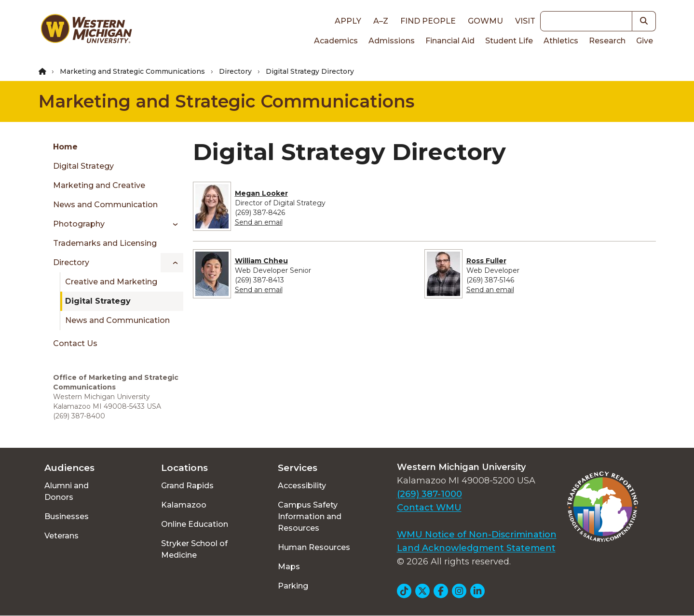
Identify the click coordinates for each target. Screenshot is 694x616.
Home (65, 147)
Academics (336, 41)
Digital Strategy (83, 166)
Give (645, 41)
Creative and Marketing (111, 282)
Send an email (259, 222)
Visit (525, 21)
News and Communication (105, 205)
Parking (293, 586)
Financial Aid (450, 41)
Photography (79, 224)
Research (607, 41)
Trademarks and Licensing (105, 243)
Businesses (67, 516)
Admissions (392, 41)
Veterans (61, 536)
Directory (235, 71)
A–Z (381, 21)
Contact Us (75, 343)
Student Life (509, 41)
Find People (428, 21)
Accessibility (302, 486)
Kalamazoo (184, 505)
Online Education (195, 524)
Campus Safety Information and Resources (310, 516)
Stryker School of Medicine (194, 549)
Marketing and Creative (99, 185)
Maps (289, 567)
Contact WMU (429, 508)
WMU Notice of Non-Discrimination (477, 535)
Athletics (561, 41)
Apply (348, 21)
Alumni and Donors (67, 491)
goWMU (485, 21)
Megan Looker (261, 193)
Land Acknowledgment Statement (476, 548)
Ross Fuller (486, 261)
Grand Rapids (187, 486)
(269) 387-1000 (429, 494)
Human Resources (314, 547)
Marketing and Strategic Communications (132, 71)
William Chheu (261, 261)
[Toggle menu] (172, 224)
